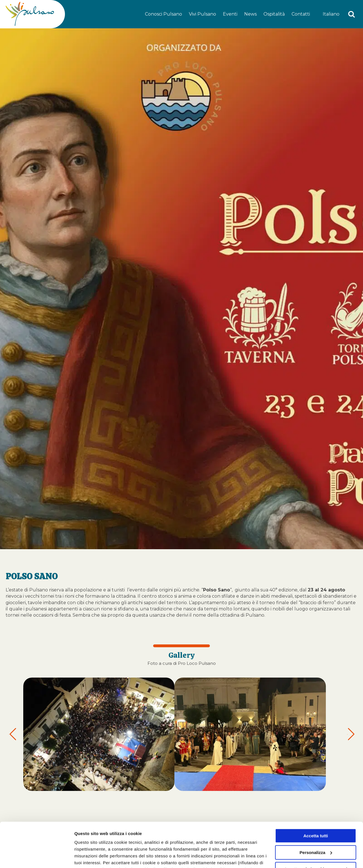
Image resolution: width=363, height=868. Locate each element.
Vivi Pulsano (202, 14)
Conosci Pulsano (163, 14)
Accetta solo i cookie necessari (316, 827)
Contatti (301, 14)
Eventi (230, 14)
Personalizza (87, 857)
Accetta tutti (316, 794)
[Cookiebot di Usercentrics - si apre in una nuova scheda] (37, 857)
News (250, 14)
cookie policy (252, 841)
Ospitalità (274, 14)
